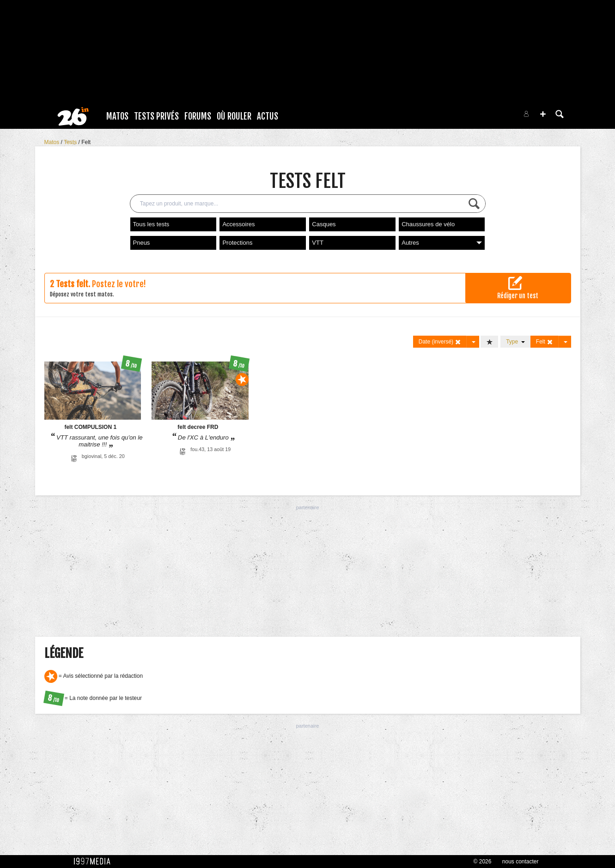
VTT (318, 243)
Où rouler (234, 116)
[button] (543, 114)
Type (515, 342)
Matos (117, 116)
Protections (237, 243)
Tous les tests (151, 224)
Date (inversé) (440, 342)
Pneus (142, 243)
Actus (268, 116)
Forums (198, 116)
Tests (71, 142)
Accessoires (238, 224)
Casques (324, 224)
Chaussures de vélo (428, 224)
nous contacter (521, 862)
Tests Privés (156, 116)
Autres (442, 243)
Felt (86, 142)
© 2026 (483, 862)
